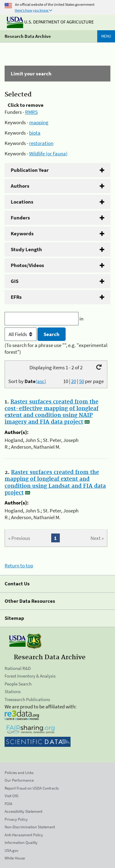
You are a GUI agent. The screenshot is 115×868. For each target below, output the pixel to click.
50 (82, 381)
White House (15, 858)
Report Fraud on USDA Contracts (32, 788)
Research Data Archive (28, 36)
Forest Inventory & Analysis (30, 676)
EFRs (16, 297)
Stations (13, 691)
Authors (20, 186)
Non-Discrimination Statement (30, 827)
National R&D (18, 668)
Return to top (19, 566)
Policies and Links (19, 773)
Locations (22, 202)
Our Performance (19, 780)
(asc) (41, 381)
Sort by (27, 381)
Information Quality (21, 843)
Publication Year (30, 170)
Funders (20, 218)
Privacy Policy (16, 819)
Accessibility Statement (23, 811)
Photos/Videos (27, 265)
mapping (39, 122)
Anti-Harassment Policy (24, 835)
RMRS (31, 112)
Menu (106, 36)
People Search (18, 684)
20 (74, 381)
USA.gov (11, 850)
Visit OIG (11, 796)
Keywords (22, 233)
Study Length (26, 249)
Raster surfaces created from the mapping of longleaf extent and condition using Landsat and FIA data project (55, 483)
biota (35, 133)
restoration (41, 143)
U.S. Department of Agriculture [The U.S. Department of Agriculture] (50, 22)
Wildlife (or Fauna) (48, 154)
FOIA (8, 804)
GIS (15, 281)
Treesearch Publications (27, 699)
